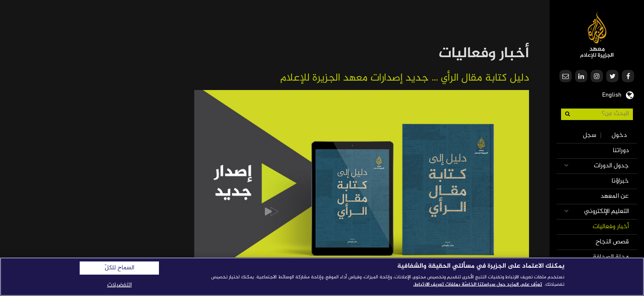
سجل (590, 135)
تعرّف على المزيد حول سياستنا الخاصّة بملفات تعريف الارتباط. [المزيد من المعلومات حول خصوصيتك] (478, 284)
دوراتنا (621, 151)
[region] (322, 277)
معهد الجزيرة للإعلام (597, 35)
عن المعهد (615, 196)
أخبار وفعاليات (611, 227)
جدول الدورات (611, 166)
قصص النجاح (612, 242)
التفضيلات (120, 285)
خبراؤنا (620, 181)
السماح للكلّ (120, 268)
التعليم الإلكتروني (606, 212)
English (612, 94)
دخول (619, 135)
